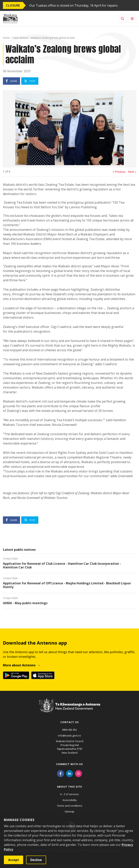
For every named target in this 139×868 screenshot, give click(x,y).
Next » (132, 172)
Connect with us (69, 764)
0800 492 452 (69, 730)
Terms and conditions (70, 806)
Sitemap (69, 811)
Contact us (70, 722)
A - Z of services (69, 794)
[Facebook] (61, 773)
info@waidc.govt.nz (69, 736)
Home (6, 38)
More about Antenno (19, 665)
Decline (36, 860)
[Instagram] (78, 773)
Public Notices (20, 38)
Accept (14, 860)
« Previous (119, 172)
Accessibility (70, 800)
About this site (69, 787)
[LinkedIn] (69, 773)
